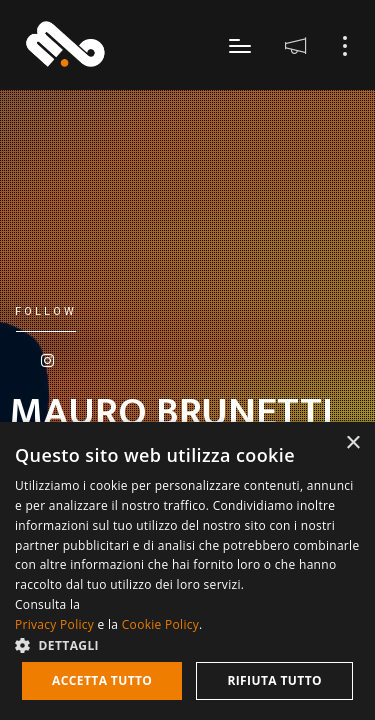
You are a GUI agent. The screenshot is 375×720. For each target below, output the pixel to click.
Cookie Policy (160, 624)
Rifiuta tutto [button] (274, 680)
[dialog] (187, 571)
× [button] (352, 443)
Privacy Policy (54, 624)
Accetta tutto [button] (102, 680)
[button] (187, 644)
